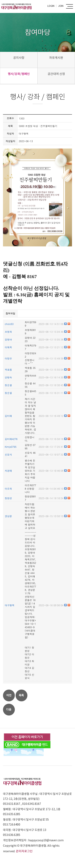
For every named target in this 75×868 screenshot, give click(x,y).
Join (61, 6)
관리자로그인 (24, 851)
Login (51, 6)
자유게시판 (56, 58)
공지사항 (19, 58)
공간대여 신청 (56, 74)
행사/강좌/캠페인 (19, 74)
